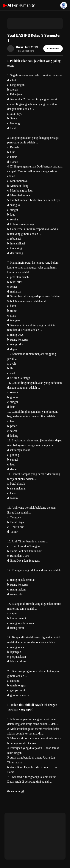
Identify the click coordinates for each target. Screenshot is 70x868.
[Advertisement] (35, 23)
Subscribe (53, 49)
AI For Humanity (19, 5)
